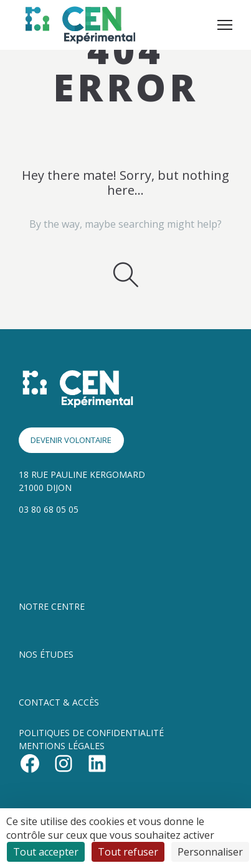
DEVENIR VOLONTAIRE (71, 440)
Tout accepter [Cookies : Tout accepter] (46, 852)
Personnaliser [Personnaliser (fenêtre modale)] (210, 852)
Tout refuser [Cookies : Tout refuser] (128, 852)
